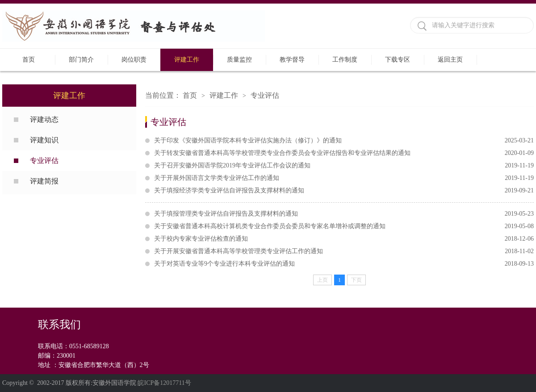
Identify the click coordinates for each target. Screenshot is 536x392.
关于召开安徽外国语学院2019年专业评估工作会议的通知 (344, 166)
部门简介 (81, 60)
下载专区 (398, 60)
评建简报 (44, 181)
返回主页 (450, 60)
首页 (29, 60)
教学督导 (292, 60)
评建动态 (44, 119)
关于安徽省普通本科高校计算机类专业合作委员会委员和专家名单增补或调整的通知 (344, 226)
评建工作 (187, 60)
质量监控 (239, 60)
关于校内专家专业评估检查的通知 (344, 239)
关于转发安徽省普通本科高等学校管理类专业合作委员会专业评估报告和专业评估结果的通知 (344, 153)
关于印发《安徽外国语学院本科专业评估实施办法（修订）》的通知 (344, 141)
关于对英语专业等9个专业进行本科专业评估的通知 (344, 264)
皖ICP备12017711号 (164, 383)
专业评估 (44, 161)
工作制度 (345, 60)
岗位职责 (134, 60)
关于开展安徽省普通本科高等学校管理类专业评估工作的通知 (344, 251)
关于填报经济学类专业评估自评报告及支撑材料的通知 (344, 191)
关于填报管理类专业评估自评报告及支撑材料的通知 (344, 214)
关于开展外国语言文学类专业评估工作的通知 (344, 178)
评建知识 (44, 140)
